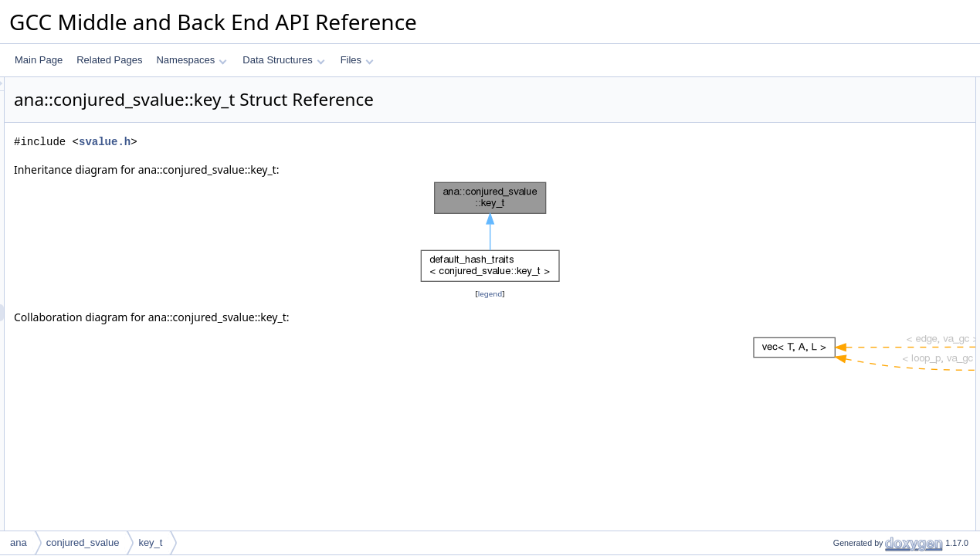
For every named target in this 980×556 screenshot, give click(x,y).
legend (493, 294)
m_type (835, 239)
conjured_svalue (83, 542)
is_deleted (841, 188)
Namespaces (191, 60)
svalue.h (298, 142)
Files (357, 60)
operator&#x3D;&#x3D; (868, 137)
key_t (831, 103)
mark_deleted (848, 154)
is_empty (839, 205)
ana (19, 542)
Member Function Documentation (876, 341)
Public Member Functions (860, 86)
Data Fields (831, 222)
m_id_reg (839, 273)
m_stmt (835, 256)
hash (830, 120)
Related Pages (109, 60)
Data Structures (283, 60)
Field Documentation (850, 459)
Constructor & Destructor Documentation (891, 307)
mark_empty (846, 171)
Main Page (39, 60)
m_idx (832, 290)
